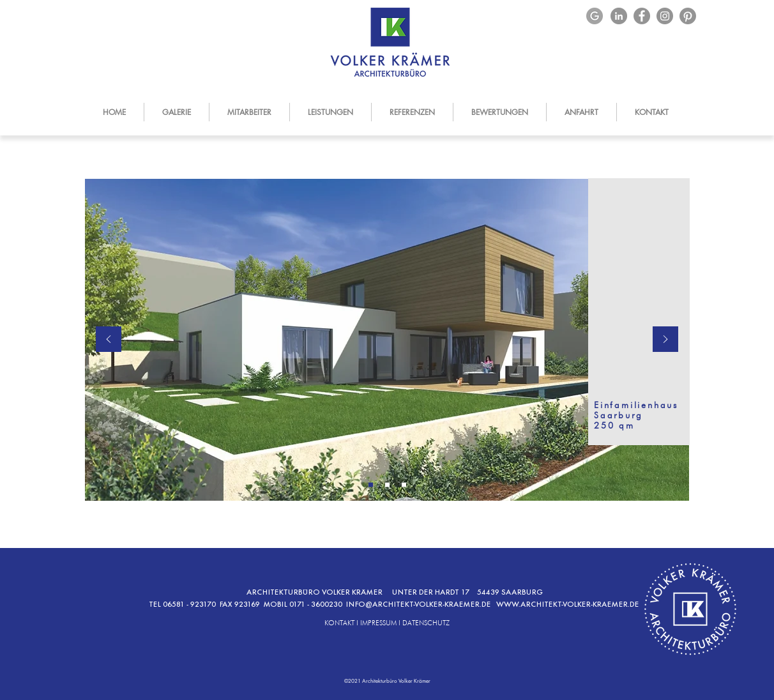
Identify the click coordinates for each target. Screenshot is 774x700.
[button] (330, 112)
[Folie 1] (371, 485)
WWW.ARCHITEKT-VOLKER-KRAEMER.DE (568, 604)
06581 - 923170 (191, 604)
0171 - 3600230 (318, 604)
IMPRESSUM (378, 623)
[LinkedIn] (619, 16)
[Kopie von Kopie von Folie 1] (404, 485)
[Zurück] (109, 340)
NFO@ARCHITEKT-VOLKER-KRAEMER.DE (422, 604)
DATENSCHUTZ (426, 623)
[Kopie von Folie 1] (387, 485)
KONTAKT (339, 623)
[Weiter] (665, 340)
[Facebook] (642, 16)
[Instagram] (665, 16)
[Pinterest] (688, 16)
